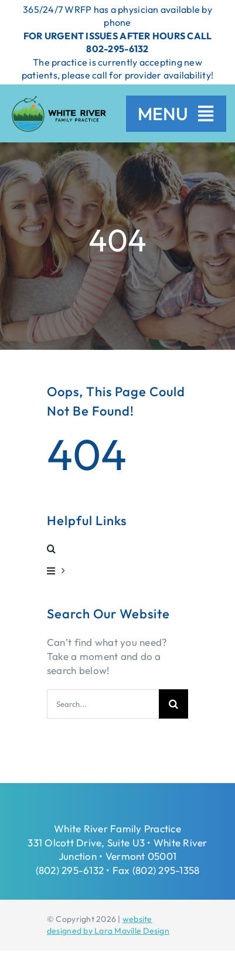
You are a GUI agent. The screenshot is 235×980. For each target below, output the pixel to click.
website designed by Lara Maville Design (108, 925)
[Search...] (103, 704)
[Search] (173, 704)
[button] (117, 549)
